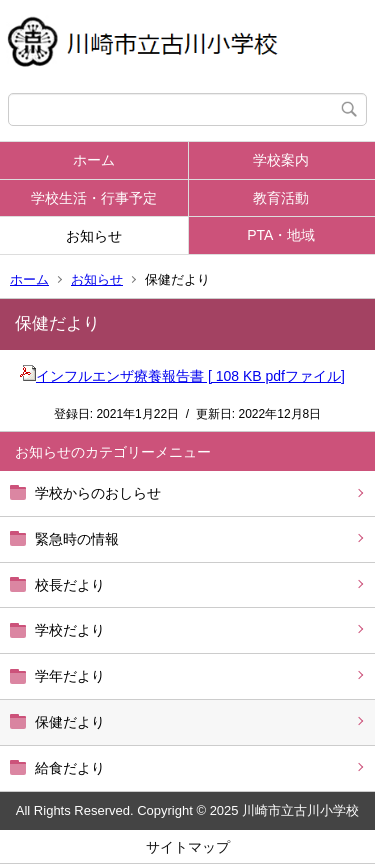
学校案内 (281, 160)
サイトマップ (188, 847)
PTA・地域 (281, 235)
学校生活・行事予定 (94, 198)
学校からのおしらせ (98, 493)
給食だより (70, 768)
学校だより (70, 630)
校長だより (70, 585)
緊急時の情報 (77, 539)
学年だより (70, 676)
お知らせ (94, 236)
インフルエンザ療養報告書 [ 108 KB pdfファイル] (182, 376)
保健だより (70, 722)
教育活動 (281, 198)
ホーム (94, 160)
